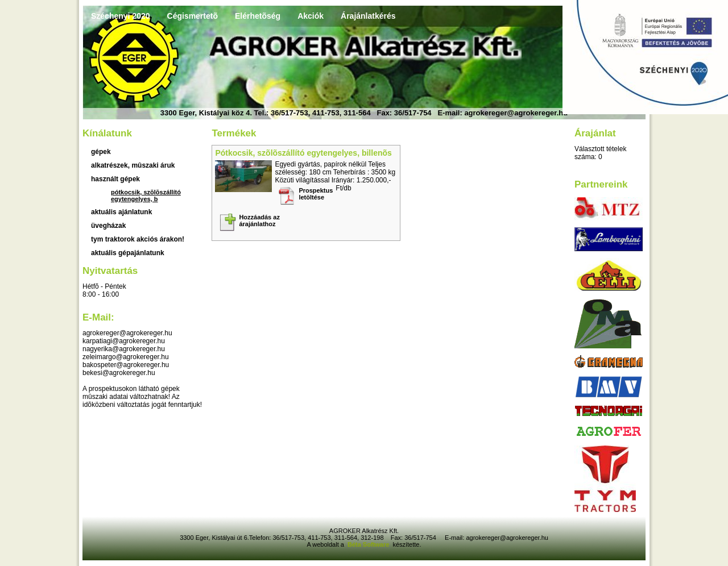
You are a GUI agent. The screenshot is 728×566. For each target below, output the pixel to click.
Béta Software (368, 544)
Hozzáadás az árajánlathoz (259, 220)
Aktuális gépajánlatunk (128, 253)
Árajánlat (595, 133)
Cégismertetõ (193, 16)
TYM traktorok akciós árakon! (138, 239)
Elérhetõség (258, 16)
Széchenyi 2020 (121, 16)
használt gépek (115, 179)
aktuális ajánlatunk (121, 212)
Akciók (311, 16)
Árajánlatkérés (368, 16)
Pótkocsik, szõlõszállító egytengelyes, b (146, 195)
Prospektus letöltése (316, 194)
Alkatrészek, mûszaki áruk (133, 165)
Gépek (101, 152)
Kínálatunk (107, 133)
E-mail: (98, 317)
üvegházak (108, 226)
